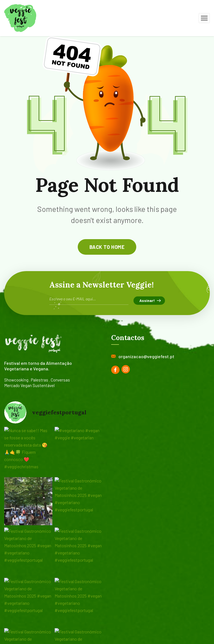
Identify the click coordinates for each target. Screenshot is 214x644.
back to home (107, 247)
